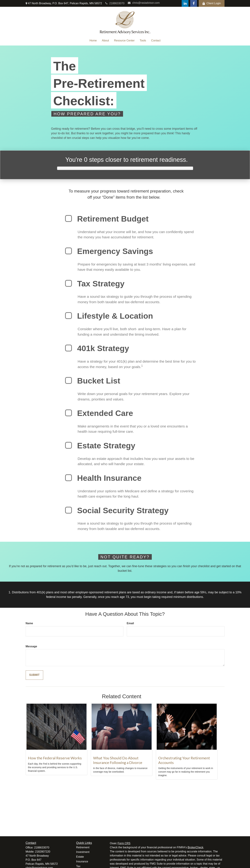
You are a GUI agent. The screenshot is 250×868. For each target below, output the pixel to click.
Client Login (212, 3)
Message (31, 646)
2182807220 (43, 852)
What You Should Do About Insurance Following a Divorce (118, 760)
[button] (93, 41)
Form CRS (124, 843)
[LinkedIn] (185, 3)
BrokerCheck (195, 847)
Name (29, 623)
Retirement (83, 847)
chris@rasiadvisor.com (144, 3)
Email (130, 623)
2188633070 (115, 3)
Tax (78, 866)
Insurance (82, 861)
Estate (80, 857)
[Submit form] (34, 675)
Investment (83, 852)
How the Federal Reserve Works (55, 758)
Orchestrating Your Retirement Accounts (184, 760)
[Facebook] (194, 3)
